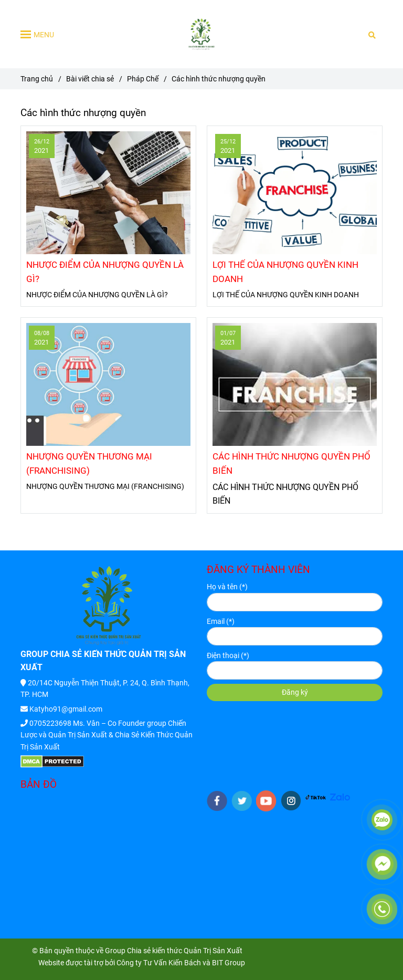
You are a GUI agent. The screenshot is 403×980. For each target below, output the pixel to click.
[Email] (295, 636)
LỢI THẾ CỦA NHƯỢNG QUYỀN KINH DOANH (285, 272)
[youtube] (266, 801)
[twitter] (242, 801)
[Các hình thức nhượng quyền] (201, 34)
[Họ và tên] (295, 602)
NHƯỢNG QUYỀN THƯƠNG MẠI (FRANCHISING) (89, 463)
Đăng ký (295, 692)
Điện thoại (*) (228, 655)
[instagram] (291, 801)
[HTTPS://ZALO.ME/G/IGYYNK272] (340, 796)
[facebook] (217, 801)
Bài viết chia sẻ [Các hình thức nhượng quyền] (90, 79)
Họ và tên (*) (227, 587)
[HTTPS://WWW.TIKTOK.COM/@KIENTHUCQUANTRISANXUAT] (316, 796)
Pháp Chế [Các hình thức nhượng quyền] (143, 79)
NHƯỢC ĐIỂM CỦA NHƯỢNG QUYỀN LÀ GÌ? (105, 272)
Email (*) (221, 621)
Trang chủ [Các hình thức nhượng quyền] (37, 79)
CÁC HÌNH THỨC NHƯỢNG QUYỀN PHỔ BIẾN (291, 463)
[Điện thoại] (295, 670)
